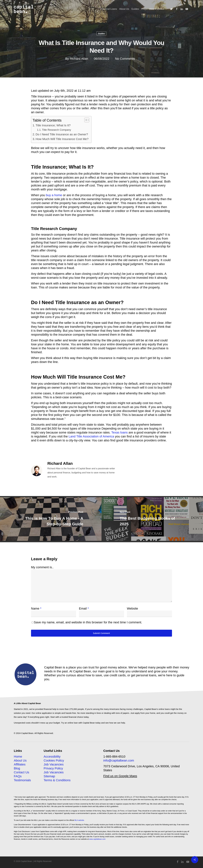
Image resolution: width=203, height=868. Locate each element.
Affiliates (20, 764)
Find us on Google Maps (120, 776)
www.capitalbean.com (97, 839)
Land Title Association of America (91, 436)
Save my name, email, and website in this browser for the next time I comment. (88, 622)
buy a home (54, 195)
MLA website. (79, 820)
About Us (20, 760)
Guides (101, 34)
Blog (17, 768)
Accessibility (52, 757)
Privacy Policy (53, 768)
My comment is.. (42, 567)
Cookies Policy (54, 760)
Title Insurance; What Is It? (53, 125)
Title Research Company (56, 130)
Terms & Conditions (57, 780)
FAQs (18, 776)
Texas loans (119, 432)
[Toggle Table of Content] (85, 120)
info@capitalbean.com (119, 760)
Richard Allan (79, 59)
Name (36, 609)
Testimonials (22, 780)
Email (84, 609)
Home (18, 757)
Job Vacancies (54, 764)
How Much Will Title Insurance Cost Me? (62, 139)
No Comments (125, 59)
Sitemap (49, 776)
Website (132, 609)
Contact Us (21, 772)
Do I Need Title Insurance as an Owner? (62, 134)
